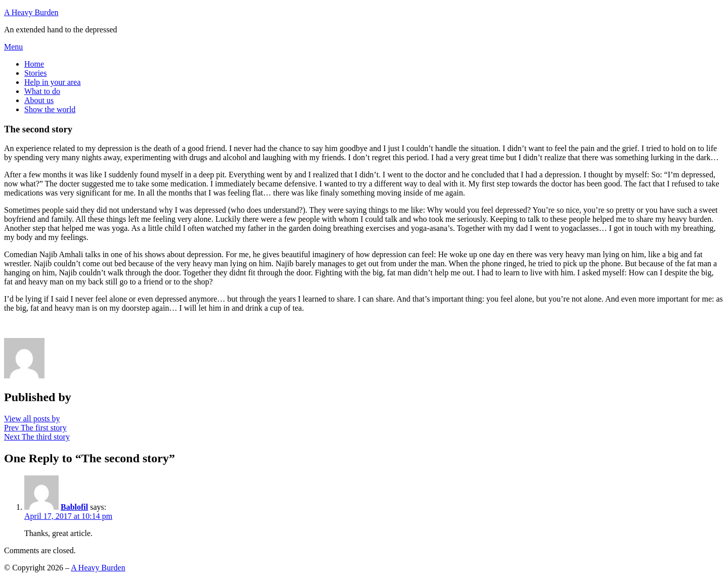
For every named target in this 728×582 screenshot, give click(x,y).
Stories (35, 73)
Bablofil (74, 507)
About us (39, 100)
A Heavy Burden (31, 12)
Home (34, 64)
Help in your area (53, 82)
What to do (42, 91)
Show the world (50, 109)
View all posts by (32, 419)
